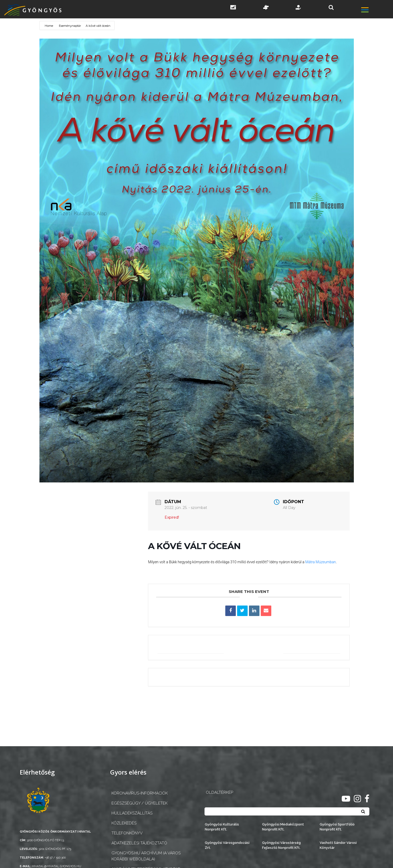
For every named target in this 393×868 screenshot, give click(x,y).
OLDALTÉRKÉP (220, 792)
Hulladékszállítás (132, 813)
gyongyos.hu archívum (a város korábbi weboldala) (146, 856)
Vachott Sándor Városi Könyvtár (338, 845)
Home (49, 26)
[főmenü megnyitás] (377, 10)
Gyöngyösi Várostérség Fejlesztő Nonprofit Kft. (281, 845)
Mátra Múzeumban (320, 562)
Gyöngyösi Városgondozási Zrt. (227, 845)
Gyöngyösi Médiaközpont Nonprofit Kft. (283, 827)
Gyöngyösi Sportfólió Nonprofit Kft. (337, 827)
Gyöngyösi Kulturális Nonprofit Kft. (222, 827)
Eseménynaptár (70, 26)
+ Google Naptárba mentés (193, 647)
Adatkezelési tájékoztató (139, 843)
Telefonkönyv (127, 833)
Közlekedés (124, 823)
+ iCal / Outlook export (310, 647)
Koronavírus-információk (140, 793)
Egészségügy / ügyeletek (139, 803)
